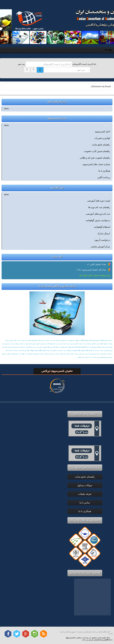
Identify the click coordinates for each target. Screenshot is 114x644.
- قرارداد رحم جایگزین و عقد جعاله (55, 350)
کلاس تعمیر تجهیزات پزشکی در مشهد (60, 354)
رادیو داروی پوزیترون (94, 354)
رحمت (85, 344)
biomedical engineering (81, 347)
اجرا (18, 340)
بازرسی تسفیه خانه (24, 340)
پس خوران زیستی (6, 344)
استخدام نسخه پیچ (96, 347)
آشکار (39, 340)
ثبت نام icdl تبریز (30, 347)
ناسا (102, 350)
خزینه (65, 350)
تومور (34, 344)
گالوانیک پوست (99, 344)
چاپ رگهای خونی (23, 354)
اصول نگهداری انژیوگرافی (33, 354)
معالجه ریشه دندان (55, 340)
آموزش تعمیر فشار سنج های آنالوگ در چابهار (87, 340)
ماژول (15, 340)
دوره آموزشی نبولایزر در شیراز (10, 354)
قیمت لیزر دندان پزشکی (91, 357)
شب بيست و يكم (97, 350)
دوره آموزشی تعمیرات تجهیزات (77, 354)
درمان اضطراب (81, 357)
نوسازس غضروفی (40, 344)
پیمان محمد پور (38, 347)
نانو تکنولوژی (72, 340)
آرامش (94, 344)
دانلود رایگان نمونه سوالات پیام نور (35, 350)
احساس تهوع (29, 344)
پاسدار (90, 347)
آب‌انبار (111, 340)
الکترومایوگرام (71, 347)
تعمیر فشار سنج (33, 340)
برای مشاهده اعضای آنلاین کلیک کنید (95, 275)
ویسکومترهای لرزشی (102, 357)
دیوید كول (110, 357)
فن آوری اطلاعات (104, 340)
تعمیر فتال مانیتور (87, 350)
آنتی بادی (87, 354)
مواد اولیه (89, 344)
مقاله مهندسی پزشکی (74, 350)
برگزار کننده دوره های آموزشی (50, 347)
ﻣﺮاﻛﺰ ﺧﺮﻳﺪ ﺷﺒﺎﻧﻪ (46, 340)
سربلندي (81, 344)
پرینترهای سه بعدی (15, 344)
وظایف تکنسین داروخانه (107, 347)
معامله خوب (21, 350)
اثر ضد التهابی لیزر (64, 340)
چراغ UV (15, 350)
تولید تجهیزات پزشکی (45, 354)
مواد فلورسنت (63, 347)
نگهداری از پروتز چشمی (72, 344)
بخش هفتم (22, 347)
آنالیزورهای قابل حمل (50, 344)
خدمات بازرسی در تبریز (61, 344)
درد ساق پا (23, 344)
